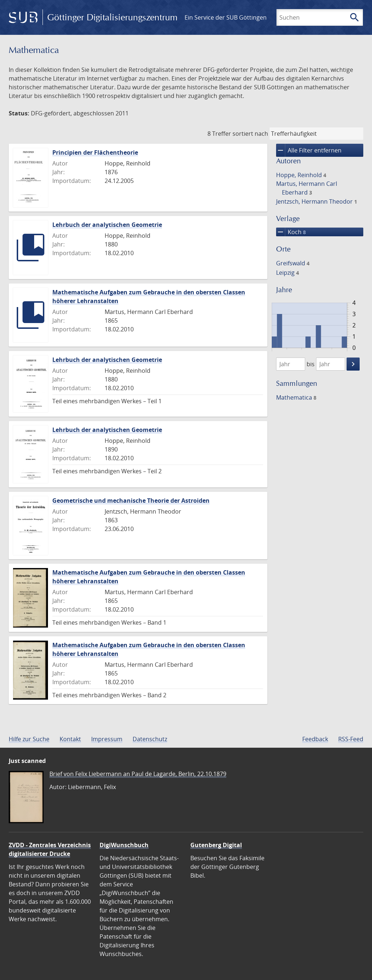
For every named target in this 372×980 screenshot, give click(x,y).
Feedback (315, 739)
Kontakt (70, 739)
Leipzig (288, 273)
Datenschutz (150, 739)
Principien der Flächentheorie (95, 152)
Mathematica (296, 397)
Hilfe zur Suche (29, 739)
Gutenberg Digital (216, 845)
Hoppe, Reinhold (301, 175)
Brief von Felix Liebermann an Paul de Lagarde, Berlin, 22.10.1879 (138, 774)
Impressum (107, 739)
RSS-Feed (351, 739)
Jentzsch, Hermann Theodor (317, 201)
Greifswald (293, 263)
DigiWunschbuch (124, 845)
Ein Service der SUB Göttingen (226, 17)
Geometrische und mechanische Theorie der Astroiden (131, 501)
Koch (291, 232)
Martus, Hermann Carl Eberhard (307, 188)
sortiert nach (250, 134)
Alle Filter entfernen (309, 150)
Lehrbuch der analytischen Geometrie (107, 225)
